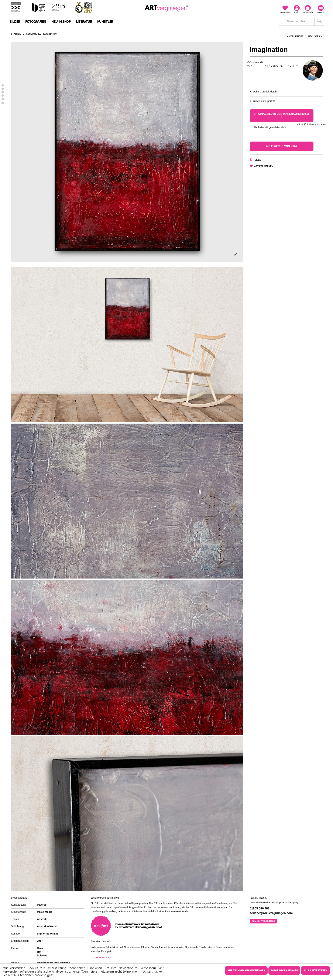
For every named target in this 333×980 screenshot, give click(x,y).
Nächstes (316, 36)
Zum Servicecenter (263, 921)
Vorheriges (295, 36)
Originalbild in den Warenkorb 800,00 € (281, 116)
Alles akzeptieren (316, 971)
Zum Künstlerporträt (264, 101)
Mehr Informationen (284, 971)
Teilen (257, 160)
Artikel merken (264, 166)
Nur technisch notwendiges (246, 971)
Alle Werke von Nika (281, 146)
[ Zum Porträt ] (102, 957)
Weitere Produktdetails (265, 92)
